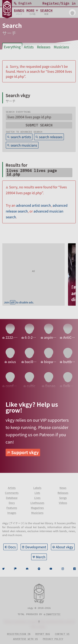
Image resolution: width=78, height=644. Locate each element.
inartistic (53, 614)
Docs (12, 547)
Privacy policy (53, 639)
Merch (41, 557)
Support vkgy (25, 452)
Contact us (62, 634)
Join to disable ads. (19, 302)
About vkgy (64, 547)
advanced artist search (33, 205)
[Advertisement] (33, 269)
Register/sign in (19, 634)
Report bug (43, 634)
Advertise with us (25, 639)
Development (36, 547)
